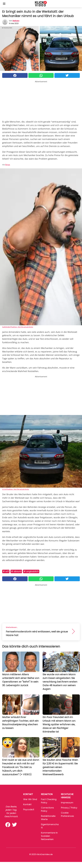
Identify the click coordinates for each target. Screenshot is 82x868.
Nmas (8, 165)
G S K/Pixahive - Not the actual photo (16, 489)
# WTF (6, 571)
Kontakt (27, 804)
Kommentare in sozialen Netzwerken (49, 836)
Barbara (16, 21)
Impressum (67, 803)
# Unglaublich (31, 571)
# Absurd (16, 571)
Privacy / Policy (69, 808)
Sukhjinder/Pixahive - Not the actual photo (18, 327)
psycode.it (29, 809)
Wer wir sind (30, 799)
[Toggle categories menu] (4, 4)
